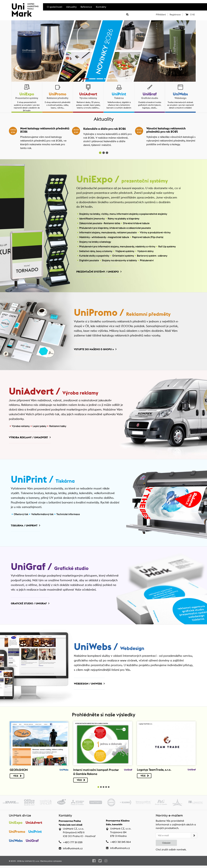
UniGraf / (50, 569)
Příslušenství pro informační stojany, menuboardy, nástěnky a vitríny (117, 247)
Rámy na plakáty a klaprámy (124, 219)
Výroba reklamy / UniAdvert (28, 438)
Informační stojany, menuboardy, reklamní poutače (108, 233)
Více (17, 778)
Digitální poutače (89, 261)
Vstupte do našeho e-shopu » (94, 350)
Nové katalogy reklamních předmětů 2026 (45, 130)
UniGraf (150, 94)
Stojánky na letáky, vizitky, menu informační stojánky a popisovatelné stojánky (123, 214)
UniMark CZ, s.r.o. (32, 863)
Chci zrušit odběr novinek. (171, 852)
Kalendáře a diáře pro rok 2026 (105, 129)
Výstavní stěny (145, 251)
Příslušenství (147, 261)
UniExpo (27, 94)
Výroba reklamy (21, 427)
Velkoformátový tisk (42, 516)
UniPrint (119, 94)
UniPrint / (43, 481)
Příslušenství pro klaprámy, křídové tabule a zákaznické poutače (115, 228)
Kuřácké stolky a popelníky (94, 256)
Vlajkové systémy (125, 251)
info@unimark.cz (73, 851)
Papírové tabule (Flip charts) (148, 237)
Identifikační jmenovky (92, 219)
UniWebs (180, 94)
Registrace (175, 15)
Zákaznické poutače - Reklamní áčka (100, 223)
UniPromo (58, 94)
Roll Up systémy (167, 247)
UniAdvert (88, 94)
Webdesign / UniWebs (88, 686)
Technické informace (68, 516)
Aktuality (71, 7)
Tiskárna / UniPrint (24, 527)
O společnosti (55, 7)
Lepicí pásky (40, 427)
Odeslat (166, 845)
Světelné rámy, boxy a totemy (96, 251)
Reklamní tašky (58, 427)
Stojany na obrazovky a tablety (119, 261)
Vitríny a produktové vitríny (155, 233)
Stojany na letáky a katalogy (95, 242)
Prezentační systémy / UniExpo (98, 272)
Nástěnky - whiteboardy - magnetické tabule (104, 237)
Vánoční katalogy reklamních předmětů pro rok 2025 (166, 130)
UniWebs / (109, 649)
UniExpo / (123, 180)
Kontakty (101, 7)
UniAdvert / (54, 393)
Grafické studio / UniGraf (29, 605)
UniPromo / (123, 313)
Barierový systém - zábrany (152, 256)
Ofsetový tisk (21, 516)
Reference (86, 7)
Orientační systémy (123, 256)
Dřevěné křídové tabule (136, 223)
